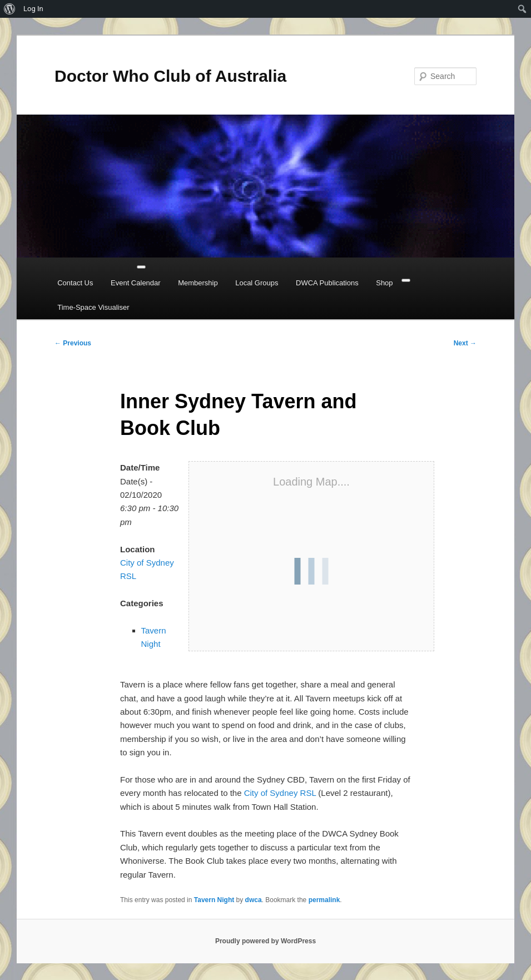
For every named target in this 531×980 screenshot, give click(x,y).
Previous (73, 343)
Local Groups (257, 283)
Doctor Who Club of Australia (170, 76)
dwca (254, 900)
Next (465, 343)
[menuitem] (10, 9)
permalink (324, 900)
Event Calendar (136, 283)
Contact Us (75, 283)
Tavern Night (214, 900)
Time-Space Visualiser (93, 307)
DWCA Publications (327, 283)
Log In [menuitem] (33, 9)
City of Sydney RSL (280, 793)
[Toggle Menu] (141, 267)
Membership (198, 283)
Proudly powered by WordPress (265, 941)
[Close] (406, 280)
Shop (384, 283)
